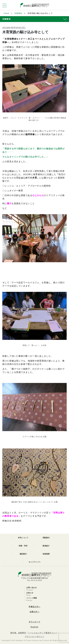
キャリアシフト (35, 562)
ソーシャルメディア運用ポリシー (43, 633)
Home (7, 13)
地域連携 (46, 554)
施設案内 (23, 554)
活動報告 (18, 13)
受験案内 (46, 538)
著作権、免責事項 (18, 633)
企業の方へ (34, 612)
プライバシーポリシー (34, 637)
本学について (23, 538)
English (34, 627)
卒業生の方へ (34, 607)
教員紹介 (46, 546)
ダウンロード (34, 622)
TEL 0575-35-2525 (34, 580)
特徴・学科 (23, 546)
